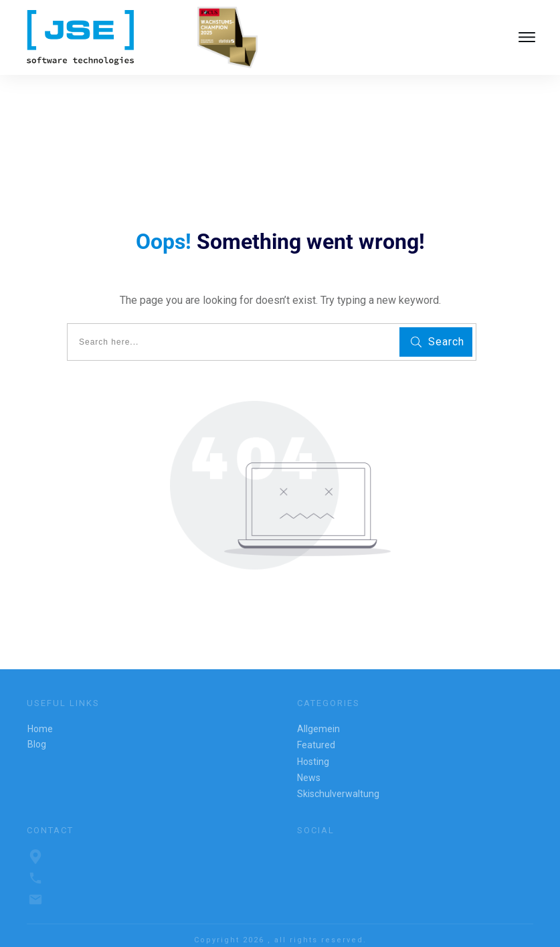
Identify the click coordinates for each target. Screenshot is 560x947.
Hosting (313, 748)
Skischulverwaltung (338, 780)
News (309, 764)
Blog (37, 731)
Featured (316, 731)
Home (40, 715)
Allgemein (318, 715)
